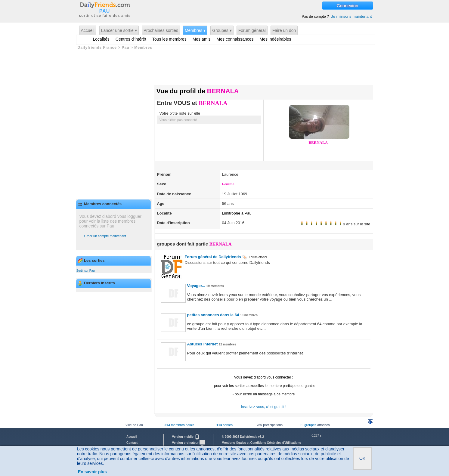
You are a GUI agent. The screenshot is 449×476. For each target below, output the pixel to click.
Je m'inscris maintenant (351, 16)
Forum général (252, 30)
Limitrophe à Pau (237, 213)
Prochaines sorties (161, 30)
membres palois (179, 425)
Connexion (348, 6)
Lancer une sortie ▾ (119, 30)
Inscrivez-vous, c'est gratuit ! (263, 407)
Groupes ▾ (222, 30)
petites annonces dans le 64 (213, 315)
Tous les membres (169, 39)
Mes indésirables (276, 39)
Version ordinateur (189, 443)
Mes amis (202, 39)
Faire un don (284, 30)
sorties (224, 425)
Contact (132, 443)
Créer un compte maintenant (105, 236)
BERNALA (213, 103)
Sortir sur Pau (86, 271)
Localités (101, 39)
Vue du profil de (198, 91)
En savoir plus (92, 472)
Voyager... (196, 286)
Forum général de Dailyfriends (213, 257)
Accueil (88, 30)
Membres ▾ (195, 30)
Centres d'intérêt (131, 39)
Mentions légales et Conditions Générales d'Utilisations (262, 443)
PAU (105, 11)
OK (362, 458)
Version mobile (186, 437)
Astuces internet (203, 344)
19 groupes (308, 425)
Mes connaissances (235, 39)
